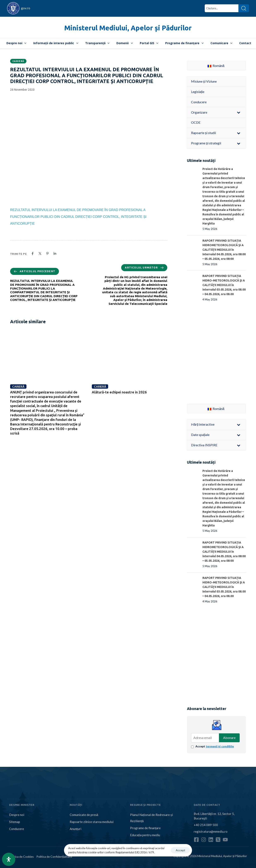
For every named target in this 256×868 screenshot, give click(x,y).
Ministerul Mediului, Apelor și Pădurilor (128, 28)
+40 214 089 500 (206, 825)
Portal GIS (149, 43)
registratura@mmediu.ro (211, 831)
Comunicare (221, 43)
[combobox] (222, 8)
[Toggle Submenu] (239, 112)
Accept (215, 746)
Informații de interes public (56, 43)
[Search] (244, 8)
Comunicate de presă (84, 815)
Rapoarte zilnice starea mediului (92, 822)
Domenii (125, 43)
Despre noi (16, 43)
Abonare (229, 738)
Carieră (18, 61)
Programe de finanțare (184, 43)
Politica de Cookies (21, 857)
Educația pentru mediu (145, 835)
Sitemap (15, 822)
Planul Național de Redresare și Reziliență (151, 818)
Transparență (97, 43)
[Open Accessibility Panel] (9, 859)
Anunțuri (75, 829)
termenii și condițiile (220, 746)
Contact (245, 43)
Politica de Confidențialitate (54, 857)
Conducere (17, 829)
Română (216, 66)
